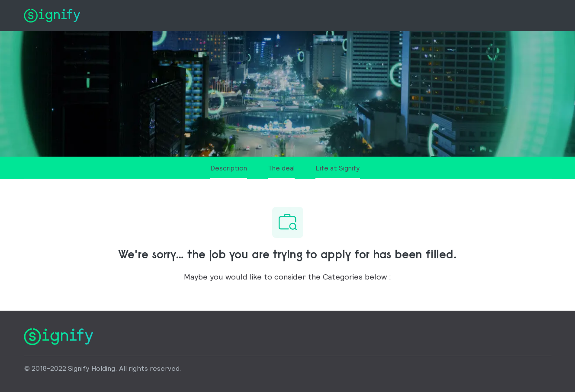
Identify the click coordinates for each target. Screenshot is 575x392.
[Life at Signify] (338, 171)
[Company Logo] (52, 14)
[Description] (229, 171)
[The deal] (281, 171)
